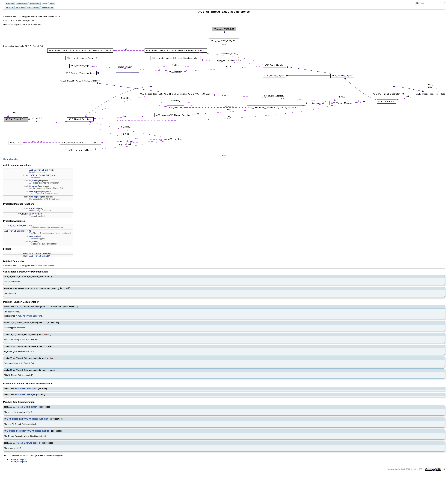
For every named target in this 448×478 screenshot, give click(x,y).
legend (224, 45)
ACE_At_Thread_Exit (39, 170)
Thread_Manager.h (18, 463)
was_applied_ (36, 237)
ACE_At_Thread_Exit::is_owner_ (23, 410)
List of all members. (11, 160)
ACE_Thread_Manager (39, 256)
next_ (32, 226)
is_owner (33, 181)
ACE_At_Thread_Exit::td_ (38, 434)
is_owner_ (34, 242)
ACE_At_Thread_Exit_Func (30, 317)
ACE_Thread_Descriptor (15, 231)
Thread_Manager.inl (18, 466)
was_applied (35, 192)
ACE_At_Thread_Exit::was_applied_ (24, 447)
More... (58, 16)
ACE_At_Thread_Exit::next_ (37, 422)
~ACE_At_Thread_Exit (39, 176)
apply (32, 214)
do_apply (34, 209)
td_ (31, 231)
